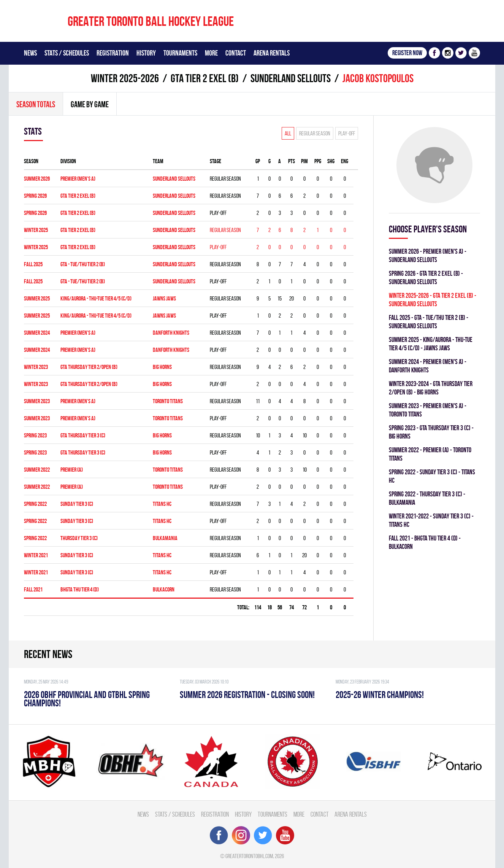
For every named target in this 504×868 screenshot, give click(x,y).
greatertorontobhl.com (249, 856)
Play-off (347, 133)
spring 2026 (35, 196)
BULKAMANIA (165, 538)
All (288, 133)
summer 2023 (37, 401)
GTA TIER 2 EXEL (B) (205, 78)
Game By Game (90, 104)
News (30, 53)
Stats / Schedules (67, 53)
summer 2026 (37, 179)
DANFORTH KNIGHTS (171, 333)
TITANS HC (162, 504)
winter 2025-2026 (125, 78)
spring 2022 (35, 504)
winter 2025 (36, 230)
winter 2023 (36, 367)
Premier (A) (72, 470)
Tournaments (180, 53)
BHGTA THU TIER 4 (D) (80, 589)
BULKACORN (164, 589)
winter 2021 (36, 555)
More (211, 53)
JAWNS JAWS (164, 298)
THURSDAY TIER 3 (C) (79, 538)
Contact (236, 53)
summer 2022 (37, 470)
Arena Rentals (272, 53)
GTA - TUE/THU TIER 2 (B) (83, 264)
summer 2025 (37, 298)
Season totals (36, 104)
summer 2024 (37, 333)
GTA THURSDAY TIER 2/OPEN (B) (89, 367)
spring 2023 (35, 435)
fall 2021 (33, 589)
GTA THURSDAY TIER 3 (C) (83, 435)
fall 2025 (33, 264)
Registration (113, 53)
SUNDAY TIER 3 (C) (77, 504)
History (146, 53)
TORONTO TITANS (168, 401)
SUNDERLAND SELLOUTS (291, 78)
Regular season (315, 133)
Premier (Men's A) (78, 179)
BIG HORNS (162, 367)
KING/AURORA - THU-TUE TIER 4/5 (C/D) (96, 298)
